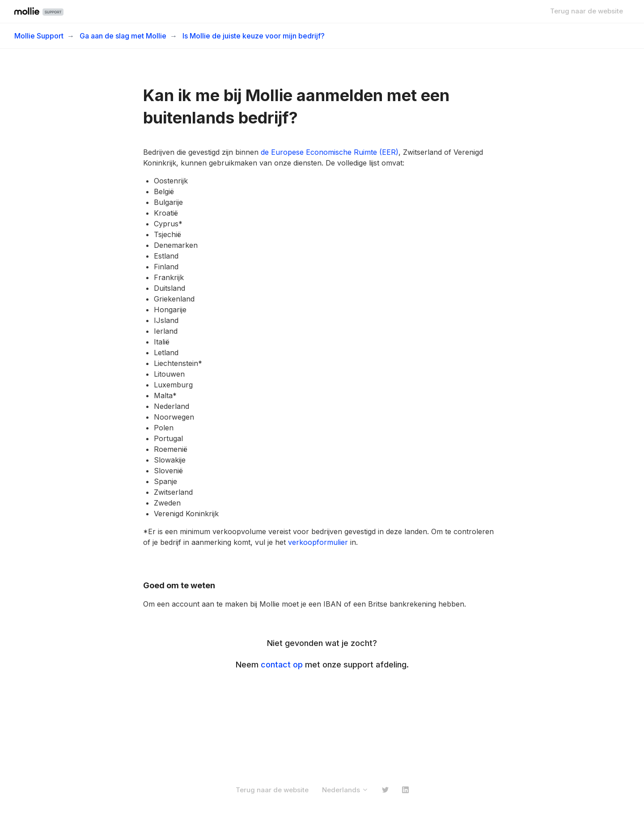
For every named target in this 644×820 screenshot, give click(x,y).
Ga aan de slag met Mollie (123, 36)
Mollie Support (39, 36)
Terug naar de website (587, 11)
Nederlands (345, 790)
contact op (282, 665)
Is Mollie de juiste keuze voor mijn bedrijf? (254, 36)
